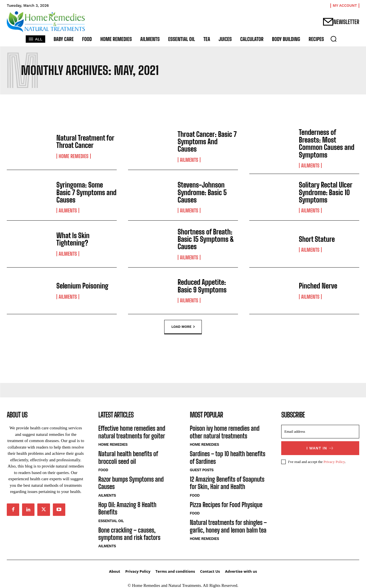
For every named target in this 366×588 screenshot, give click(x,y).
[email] (320, 432)
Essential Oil (111, 521)
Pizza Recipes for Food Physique (226, 505)
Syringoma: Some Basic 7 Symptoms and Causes (87, 192)
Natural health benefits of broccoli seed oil (128, 457)
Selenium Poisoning (83, 286)
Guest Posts (202, 470)
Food (103, 470)
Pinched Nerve (318, 286)
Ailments (189, 160)
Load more (183, 327)
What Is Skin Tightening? (73, 239)
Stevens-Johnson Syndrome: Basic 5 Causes (202, 192)
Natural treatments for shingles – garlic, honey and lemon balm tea (229, 526)
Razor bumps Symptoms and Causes (131, 483)
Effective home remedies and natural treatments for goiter (132, 432)
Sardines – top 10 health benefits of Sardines (228, 457)
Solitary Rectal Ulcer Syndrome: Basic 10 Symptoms (326, 192)
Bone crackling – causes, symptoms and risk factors (129, 534)
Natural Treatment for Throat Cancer (85, 142)
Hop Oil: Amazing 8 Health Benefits (127, 508)
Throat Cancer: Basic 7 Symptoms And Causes (207, 142)
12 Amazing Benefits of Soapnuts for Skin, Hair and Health (227, 483)
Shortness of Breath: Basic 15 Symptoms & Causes (206, 239)
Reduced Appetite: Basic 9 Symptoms (202, 286)
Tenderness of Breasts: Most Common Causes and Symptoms (327, 143)
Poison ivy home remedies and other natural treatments (225, 432)
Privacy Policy (334, 462)
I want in (320, 448)
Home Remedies (74, 156)
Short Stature (317, 239)
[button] (333, 39)
